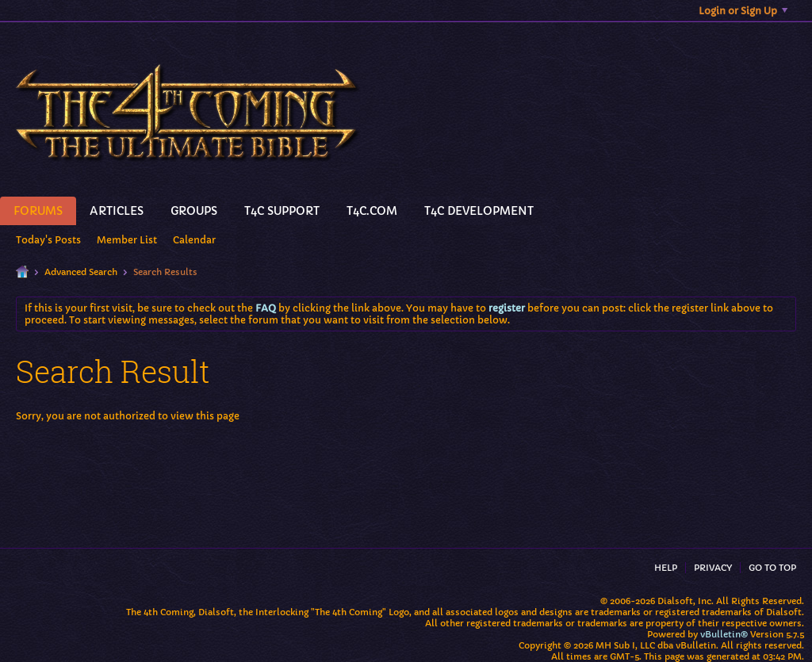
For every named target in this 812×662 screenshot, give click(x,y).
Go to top (772, 568)
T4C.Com (372, 211)
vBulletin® (724, 634)
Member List (127, 240)
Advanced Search (81, 272)
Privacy (713, 568)
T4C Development (479, 211)
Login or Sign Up (743, 11)
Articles (117, 211)
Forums (38, 211)
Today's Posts (48, 240)
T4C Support (282, 211)
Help (666, 568)
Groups (194, 211)
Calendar (194, 240)
